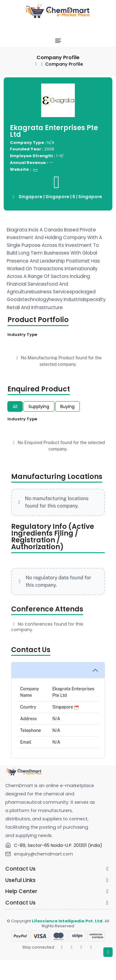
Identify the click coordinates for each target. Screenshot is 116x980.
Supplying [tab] (39, 406)
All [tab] (15, 406)
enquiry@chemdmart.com (43, 854)
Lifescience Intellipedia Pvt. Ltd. (68, 921)
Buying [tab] (67, 406)
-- (35, 169)
